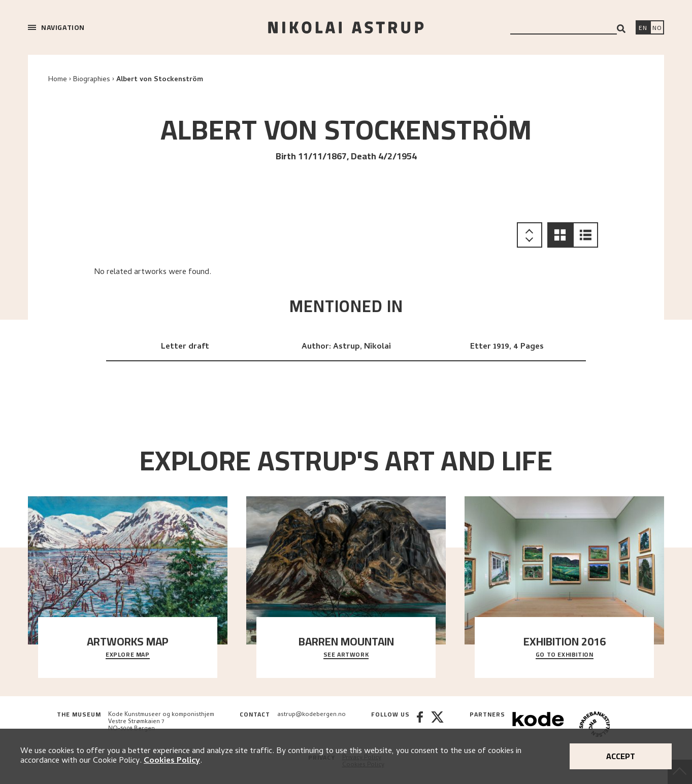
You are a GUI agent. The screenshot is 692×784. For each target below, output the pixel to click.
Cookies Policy (172, 761)
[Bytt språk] (657, 28)
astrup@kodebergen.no (311, 715)
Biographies (92, 80)
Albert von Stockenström (160, 80)
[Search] (621, 29)
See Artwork (346, 655)
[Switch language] (643, 28)
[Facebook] (420, 725)
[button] (560, 235)
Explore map (128, 655)
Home (58, 80)
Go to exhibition (565, 655)
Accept (621, 756)
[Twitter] (437, 725)
